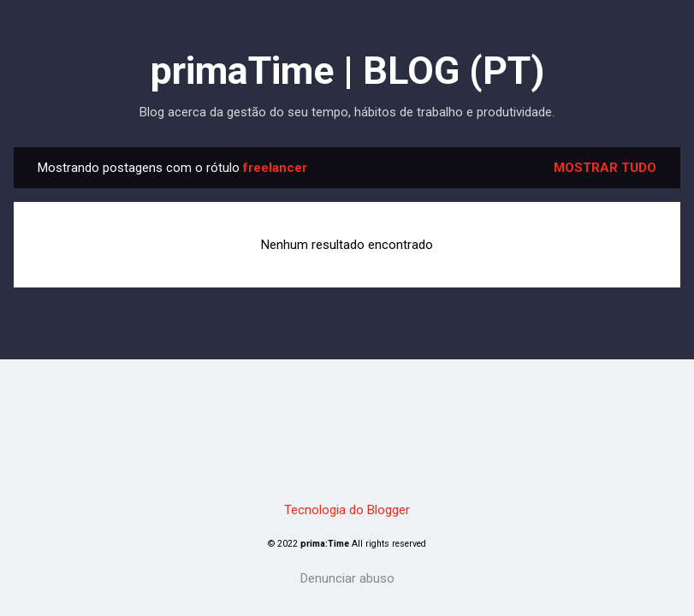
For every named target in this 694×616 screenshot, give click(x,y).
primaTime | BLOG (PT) (347, 71)
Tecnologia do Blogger (347, 510)
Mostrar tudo (605, 168)
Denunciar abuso (347, 578)
